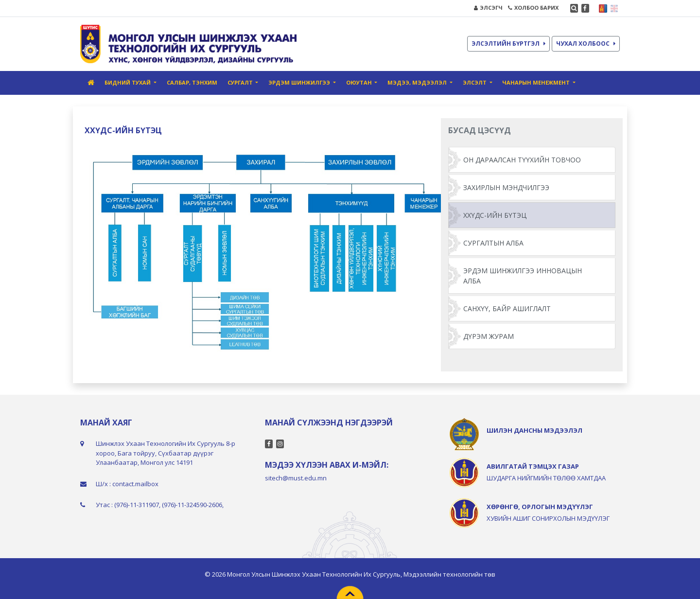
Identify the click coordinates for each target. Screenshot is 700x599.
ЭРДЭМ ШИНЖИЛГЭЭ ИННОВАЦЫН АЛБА (523, 276)
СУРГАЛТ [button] (241, 82)
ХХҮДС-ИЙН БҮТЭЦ (495, 215)
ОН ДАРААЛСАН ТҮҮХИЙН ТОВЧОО (522, 160)
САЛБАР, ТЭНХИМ (192, 82)
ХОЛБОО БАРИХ (533, 8)
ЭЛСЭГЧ (488, 8)
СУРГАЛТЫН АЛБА (493, 243)
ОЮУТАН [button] (360, 82)
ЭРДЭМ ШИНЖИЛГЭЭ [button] (300, 82)
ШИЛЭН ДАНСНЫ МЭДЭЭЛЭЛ (534, 430)
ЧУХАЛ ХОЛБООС (586, 44)
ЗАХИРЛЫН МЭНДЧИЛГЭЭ (506, 187)
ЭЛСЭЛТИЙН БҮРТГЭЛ (508, 44)
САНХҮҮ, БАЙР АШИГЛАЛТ (507, 308)
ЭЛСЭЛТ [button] (475, 82)
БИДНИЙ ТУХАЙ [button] (128, 82)
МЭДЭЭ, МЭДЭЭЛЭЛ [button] (418, 82)
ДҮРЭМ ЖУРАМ (489, 336)
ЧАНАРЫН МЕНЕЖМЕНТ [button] (537, 82)
